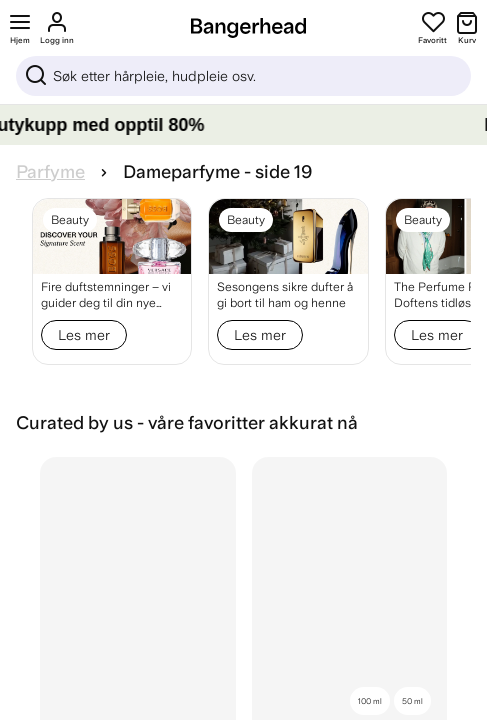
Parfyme (50, 172)
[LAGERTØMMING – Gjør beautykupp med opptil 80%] (243, 125)
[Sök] (243, 76)
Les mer (84, 335)
